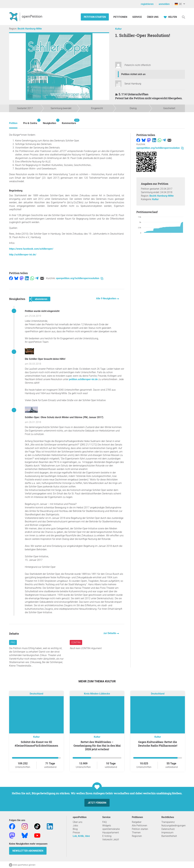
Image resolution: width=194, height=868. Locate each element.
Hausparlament (111, 833)
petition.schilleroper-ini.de (83, 379)
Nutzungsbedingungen (174, 826)
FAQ (105, 822)
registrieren (147, 4)
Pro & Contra (30, 122)
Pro (13, 642)
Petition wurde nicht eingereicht (42, 311)
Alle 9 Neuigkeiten (106, 298)
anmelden (164, 4)
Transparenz (168, 822)
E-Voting (107, 836)
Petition (13, 123)
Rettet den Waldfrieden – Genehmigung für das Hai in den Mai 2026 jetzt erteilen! (97, 746)
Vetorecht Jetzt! (111, 840)
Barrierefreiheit (169, 836)
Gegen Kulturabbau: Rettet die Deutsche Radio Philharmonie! (158, 744)
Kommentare (69, 122)
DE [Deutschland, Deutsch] (178, 4)
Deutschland (36, 694)
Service (137, 17)
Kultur (118, 29)
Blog (75, 829)
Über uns (78, 822)
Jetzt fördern (97, 803)
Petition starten (95, 17)
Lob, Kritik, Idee (81, 836)
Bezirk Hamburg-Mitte (30, 29)
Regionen (137, 836)
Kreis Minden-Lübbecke (97, 694)
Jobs (75, 826)
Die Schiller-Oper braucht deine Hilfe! (45, 359)
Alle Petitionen (140, 826)
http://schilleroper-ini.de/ (23, 255)
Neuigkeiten (49, 122)
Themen (136, 833)
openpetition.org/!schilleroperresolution (80, 278)
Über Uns (153, 17)
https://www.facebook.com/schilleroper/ (31, 249)
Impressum (167, 833)
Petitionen (121, 17)
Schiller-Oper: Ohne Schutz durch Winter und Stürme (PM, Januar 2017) (64, 417)
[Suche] (184, 17)
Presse (76, 833)
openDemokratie (111, 829)
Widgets (107, 826)
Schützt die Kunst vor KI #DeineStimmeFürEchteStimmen (36, 744)
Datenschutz (168, 829)
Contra (76, 642)
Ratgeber (137, 822)
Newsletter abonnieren (28, 851)
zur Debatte (110, 633)
